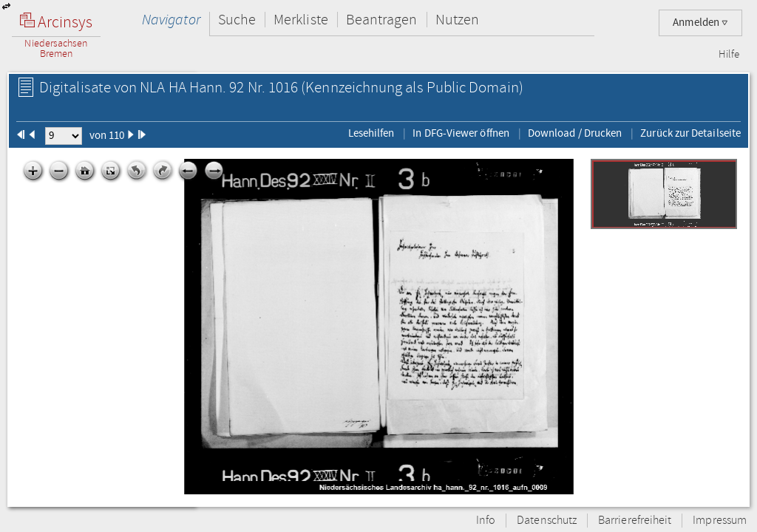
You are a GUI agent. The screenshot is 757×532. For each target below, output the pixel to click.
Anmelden (700, 23)
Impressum (720, 521)
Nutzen (457, 20)
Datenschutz (547, 521)
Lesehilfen (371, 133)
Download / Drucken (575, 133)
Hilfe (729, 55)
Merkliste (301, 20)
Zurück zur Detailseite (690, 133)
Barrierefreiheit (635, 521)
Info (486, 521)
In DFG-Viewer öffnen (461, 133)
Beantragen (382, 20)
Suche (237, 20)
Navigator (171, 20)
